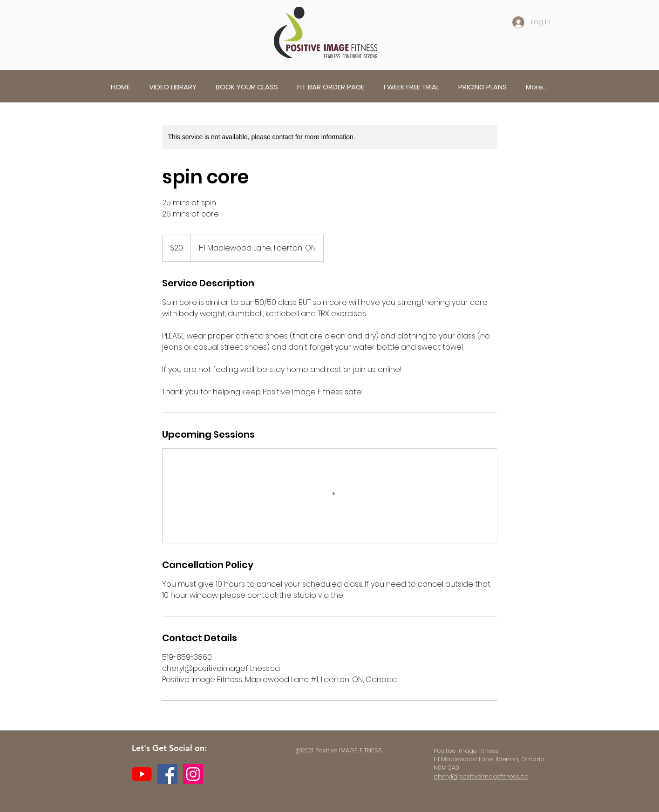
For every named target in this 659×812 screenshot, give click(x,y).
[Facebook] (167, 774)
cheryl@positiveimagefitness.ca (481, 776)
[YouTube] (142, 774)
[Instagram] (193, 774)
